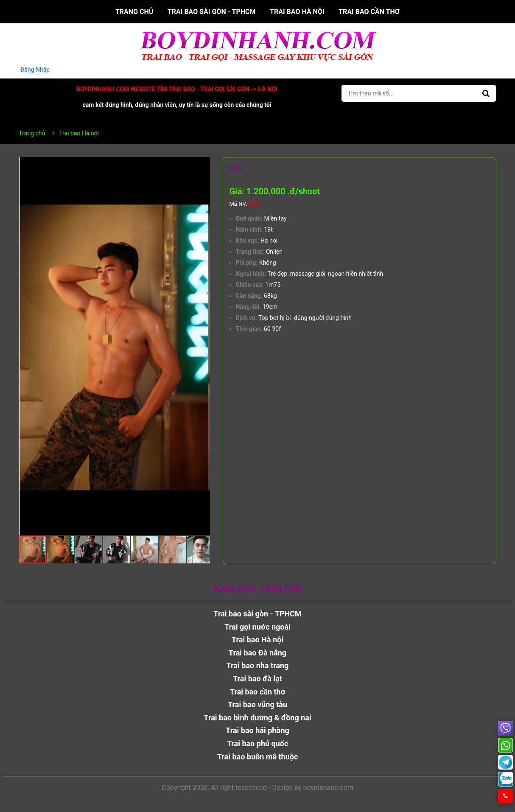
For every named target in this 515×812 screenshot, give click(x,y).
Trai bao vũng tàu (257, 704)
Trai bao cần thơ (369, 12)
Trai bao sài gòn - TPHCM (212, 12)
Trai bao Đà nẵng (257, 653)
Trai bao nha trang (258, 665)
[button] (202, 165)
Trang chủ (134, 12)
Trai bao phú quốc (258, 743)
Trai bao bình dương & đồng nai (257, 718)
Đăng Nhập (35, 70)
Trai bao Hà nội (297, 12)
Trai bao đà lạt (257, 679)
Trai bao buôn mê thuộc (258, 757)
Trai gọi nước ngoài (257, 627)
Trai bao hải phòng (257, 730)
